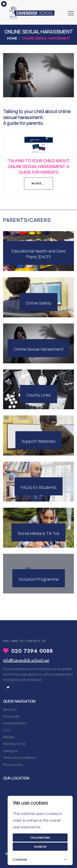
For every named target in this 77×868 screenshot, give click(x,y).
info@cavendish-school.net (26, 660)
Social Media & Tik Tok (38, 533)
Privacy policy (13, 765)
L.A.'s (7, 730)
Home (12, 38)
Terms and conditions (19, 758)
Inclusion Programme (39, 579)
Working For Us (14, 744)
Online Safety (38, 303)
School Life (11, 716)
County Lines (39, 395)
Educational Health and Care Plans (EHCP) (38, 254)
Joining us (10, 751)
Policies (9, 737)
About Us (10, 709)
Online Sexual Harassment (39, 349)
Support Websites (38, 441)
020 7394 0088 (32, 651)
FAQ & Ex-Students (39, 487)
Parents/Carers (15, 723)
